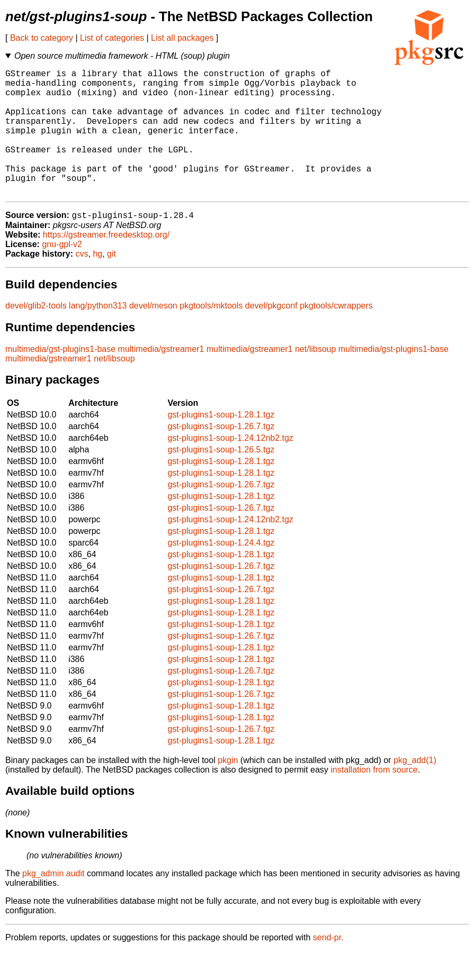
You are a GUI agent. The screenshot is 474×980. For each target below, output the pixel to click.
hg (97, 283)
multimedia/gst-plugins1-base (60, 378)
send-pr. (328, 967)
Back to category (42, 38)
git (111, 283)
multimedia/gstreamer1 (161, 378)
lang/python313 (98, 335)
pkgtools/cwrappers (336, 335)
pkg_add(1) (415, 789)
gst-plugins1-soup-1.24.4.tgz (221, 572)
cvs (82, 283)
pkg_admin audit (53, 902)
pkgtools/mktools (211, 335)
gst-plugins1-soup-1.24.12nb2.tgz (230, 467)
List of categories (112, 38)
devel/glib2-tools (36, 335)
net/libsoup (315, 378)
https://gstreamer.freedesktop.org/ (106, 264)
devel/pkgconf (271, 335)
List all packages (182, 38)
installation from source (374, 799)
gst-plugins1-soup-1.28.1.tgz (221, 444)
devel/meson (153, 335)
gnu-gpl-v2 (62, 273)
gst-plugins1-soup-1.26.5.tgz (221, 479)
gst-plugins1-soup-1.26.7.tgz (221, 455)
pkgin (228, 789)
